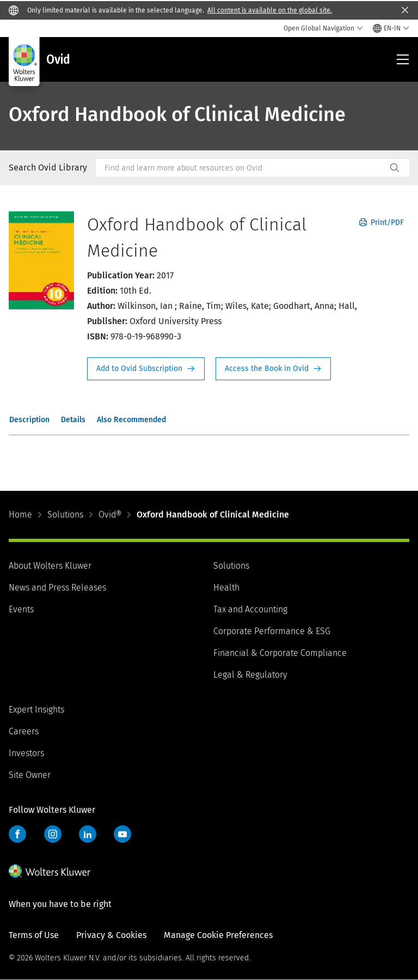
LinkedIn (88, 834)
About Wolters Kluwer (50, 566)
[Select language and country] (391, 28)
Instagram (53, 834)
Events (21, 609)
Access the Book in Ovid (273, 369)
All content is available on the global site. (270, 10)
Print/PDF (382, 223)
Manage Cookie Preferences (218, 935)
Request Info (146, 369)
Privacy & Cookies (111, 935)
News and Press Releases (57, 588)
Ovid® (110, 515)
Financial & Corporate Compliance (280, 653)
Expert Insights (36, 710)
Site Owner (30, 775)
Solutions (65, 515)
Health (226, 588)
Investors (26, 753)
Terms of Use (34, 935)
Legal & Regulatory (250, 675)
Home (20, 515)
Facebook (17, 834)
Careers (24, 731)
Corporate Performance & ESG (272, 631)
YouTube (122, 834)
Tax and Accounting (250, 609)
